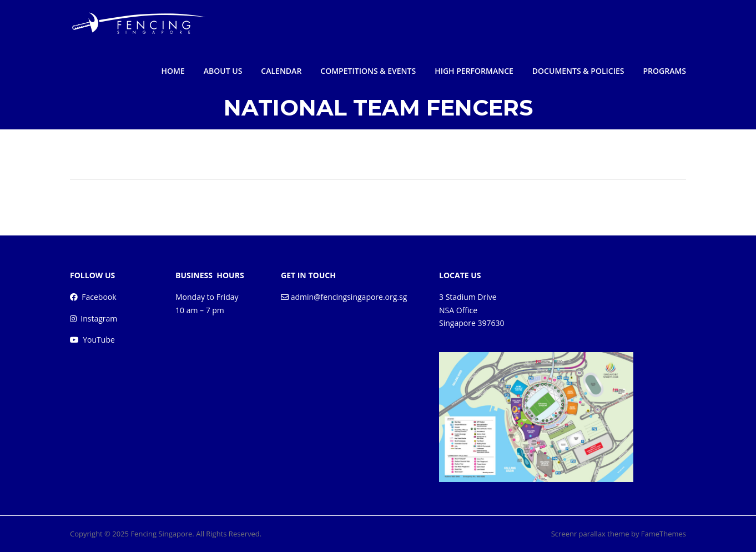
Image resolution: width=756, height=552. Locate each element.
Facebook (99, 297)
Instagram (99, 318)
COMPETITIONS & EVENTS (368, 71)
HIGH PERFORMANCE (474, 71)
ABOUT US (223, 71)
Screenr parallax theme (590, 534)
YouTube (99, 340)
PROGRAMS (664, 71)
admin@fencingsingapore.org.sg (349, 297)
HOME (173, 71)
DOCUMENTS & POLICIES (578, 71)
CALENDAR (281, 71)
